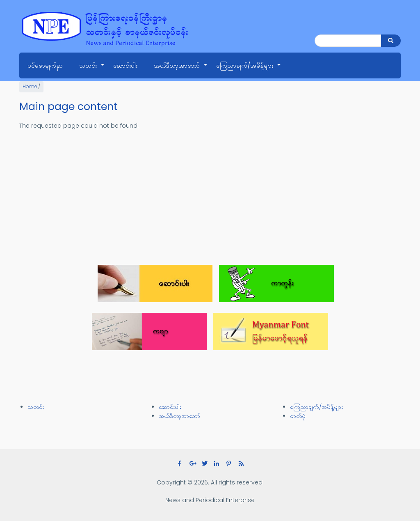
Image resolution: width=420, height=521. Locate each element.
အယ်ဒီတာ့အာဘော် (181, 70)
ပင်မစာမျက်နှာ (45, 65)
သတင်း (92, 70)
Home (30, 87)
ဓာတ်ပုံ (298, 416)
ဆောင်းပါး (125, 65)
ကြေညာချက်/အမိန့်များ (249, 70)
